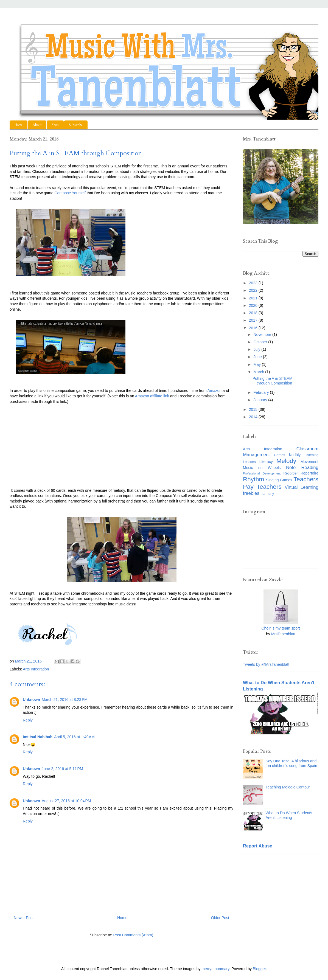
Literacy (266, 462)
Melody (286, 461)
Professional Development (262, 473)
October (261, 342)
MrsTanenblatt (283, 634)
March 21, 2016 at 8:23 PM (65, 700)
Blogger (259, 969)
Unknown (31, 700)
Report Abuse (258, 846)
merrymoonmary (215, 969)
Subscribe (76, 125)
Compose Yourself (70, 193)
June (258, 357)
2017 (254, 320)
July (257, 349)
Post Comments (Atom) (133, 935)
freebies (251, 493)
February (262, 392)
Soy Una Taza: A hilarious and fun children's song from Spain (291, 763)
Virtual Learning (302, 487)
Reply (28, 720)
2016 (254, 328)
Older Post (220, 918)
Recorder (290, 473)
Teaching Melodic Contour (288, 787)
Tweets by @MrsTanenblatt (266, 664)
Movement (309, 462)
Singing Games (279, 480)
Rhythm (253, 479)
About (37, 125)
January (261, 400)
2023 (254, 283)
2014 (254, 417)
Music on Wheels (262, 468)
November (263, 335)
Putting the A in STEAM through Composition (273, 381)
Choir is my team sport (281, 628)
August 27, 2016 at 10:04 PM (66, 801)
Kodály (295, 455)
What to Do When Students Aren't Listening (289, 815)
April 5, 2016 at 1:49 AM (74, 737)
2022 (254, 290)
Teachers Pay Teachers (281, 483)
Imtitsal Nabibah (38, 737)
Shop (55, 125)
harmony (267, 494)
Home (19, 125)
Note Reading (302, 467)
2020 (254, 305)
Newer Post (24, 918)
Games (280, 455)
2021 (254, 298)
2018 (254, 313)
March (259, 372)
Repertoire (309, 473)
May (257, 364)
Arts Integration (36, 669)
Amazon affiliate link (152, 396)
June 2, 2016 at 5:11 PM (62, 769)
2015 (254, 409)
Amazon (215, 391)
